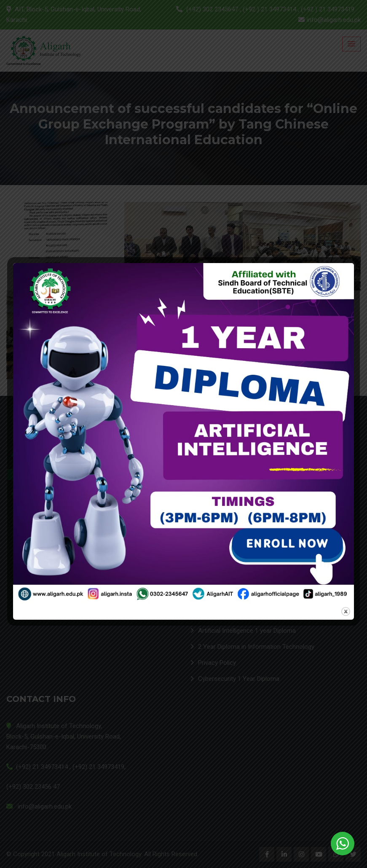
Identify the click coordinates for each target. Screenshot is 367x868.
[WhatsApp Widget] (343, 844)
